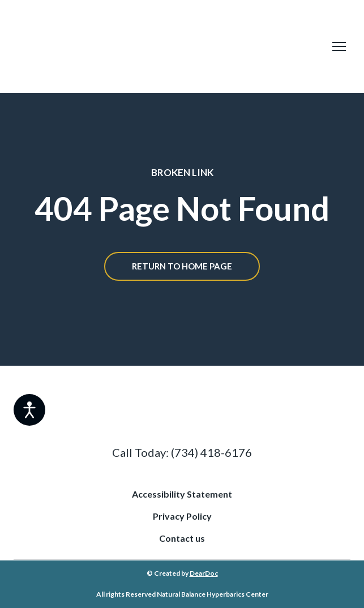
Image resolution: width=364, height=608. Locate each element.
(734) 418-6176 (211, 452)
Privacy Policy (182, 516)
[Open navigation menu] (339, 46)
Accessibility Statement (182, 494)
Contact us (182, 538)
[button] (182, 266)
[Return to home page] (166, 46)
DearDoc (204, 573)
